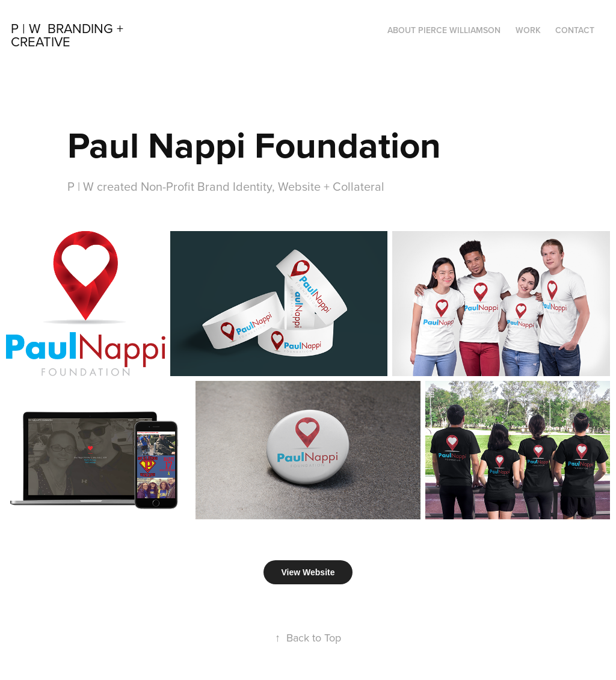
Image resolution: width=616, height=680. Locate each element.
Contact (575, 30)
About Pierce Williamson (444, 30)
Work (528, 30)
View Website (308, 572)
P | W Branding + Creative (69, 35)
